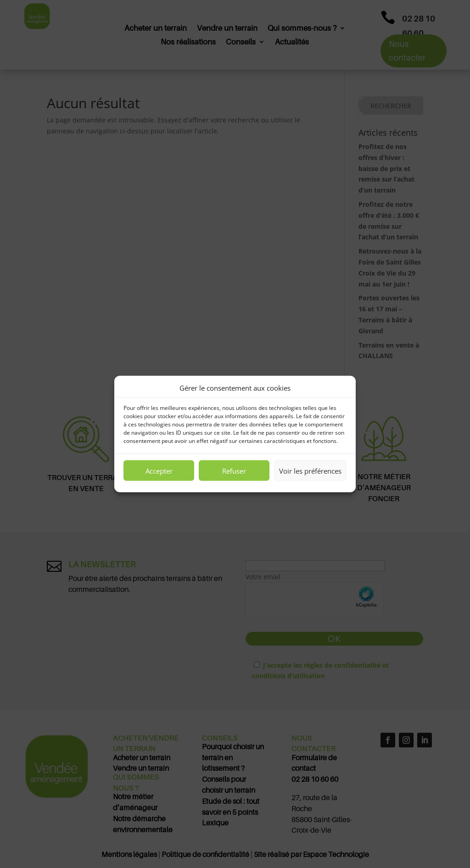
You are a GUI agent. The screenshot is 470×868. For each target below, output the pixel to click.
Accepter (159, 470)
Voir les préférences (310, 470)
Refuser (234, 470)
